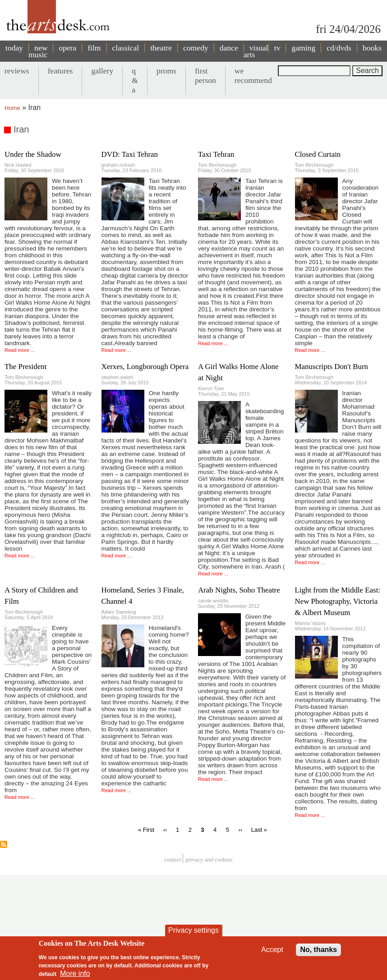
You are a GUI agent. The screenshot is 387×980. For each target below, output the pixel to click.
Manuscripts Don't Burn (332, 367)
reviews (17, 71)
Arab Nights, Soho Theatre (239, 590)
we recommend (253, 75)
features (60, 71)
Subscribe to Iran (4, 844)
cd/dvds (339, 48)
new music (38, 51)
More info (75, 973)
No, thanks (318, 950)
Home (12, 108)
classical (126, 48)
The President (25, 367)
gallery (102, 71)
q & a (135, 80)
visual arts (256, 51)
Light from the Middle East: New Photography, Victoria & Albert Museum (338, 601)
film (94, 48)
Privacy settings (193, 930)
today (14, 48)
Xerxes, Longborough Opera (145, 367)
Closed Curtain (318, 154)
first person (205, 75)
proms (166, 71)
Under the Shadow (33, 154)
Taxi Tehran (216, 154)
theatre (161, 48)
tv (277, 48)
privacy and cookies (209, 859)
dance (229, 48)
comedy (196, 48)
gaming (303, 48)
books (372, 48)
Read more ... (20, 350)
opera (67, 48)
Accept (272, 950)
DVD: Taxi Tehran (130, 154)
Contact (173, 859)
